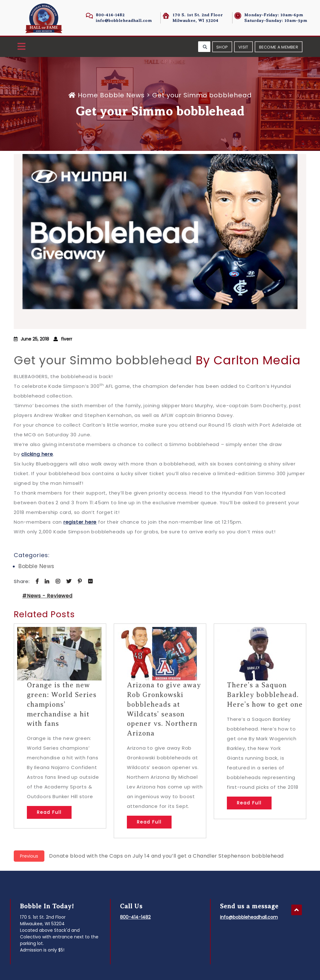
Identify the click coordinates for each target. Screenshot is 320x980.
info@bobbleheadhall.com (124, 21)
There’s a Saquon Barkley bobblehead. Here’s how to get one (265, 695)
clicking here (37, 454)
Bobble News (122, 95)
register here (80, 522)
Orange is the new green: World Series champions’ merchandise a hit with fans (62, 704)
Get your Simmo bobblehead (103, 360)
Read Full (49, 812)
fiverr (67, 339)
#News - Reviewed (47, 596)
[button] (21, 47)
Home (84, 95)
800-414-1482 (110, 15)
